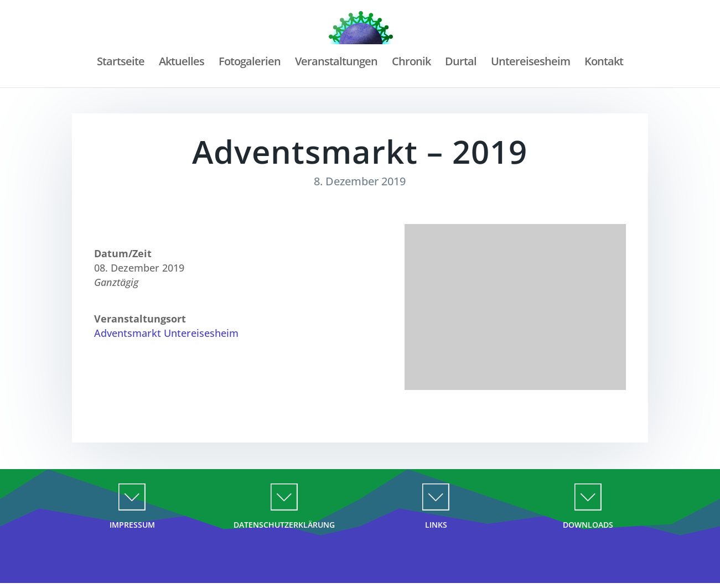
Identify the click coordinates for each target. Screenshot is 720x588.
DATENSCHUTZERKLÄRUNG (284, 525)
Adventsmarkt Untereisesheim (166, 333)
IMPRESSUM (132, 525)
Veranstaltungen (336, 63)
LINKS (436, 525)
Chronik (411, 63)
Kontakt (605, 63)
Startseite (118, 63)
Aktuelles (180, 63)
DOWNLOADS (588, 525)
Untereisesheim (532, 63)
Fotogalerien (248, 63)
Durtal (461, 63)
